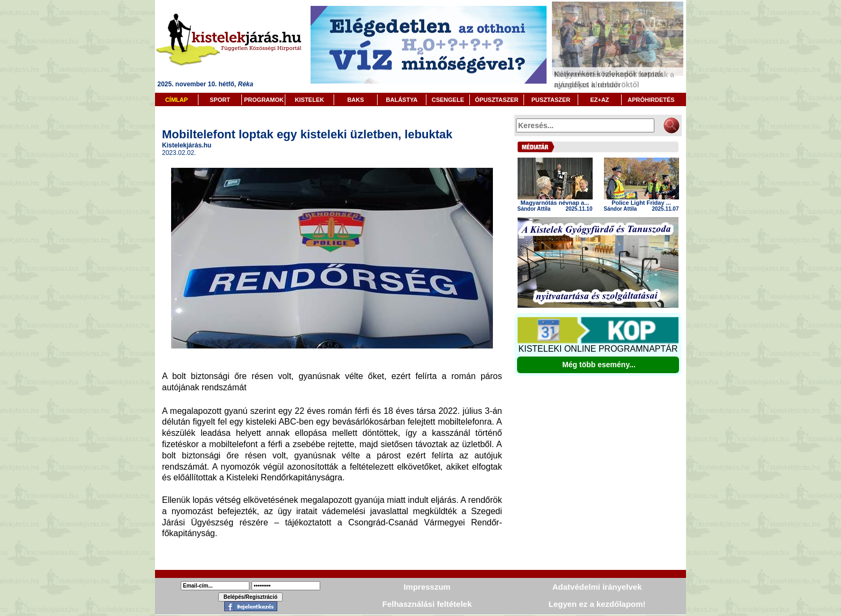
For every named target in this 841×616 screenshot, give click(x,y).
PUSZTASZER (551, 100)
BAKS (355, 100)
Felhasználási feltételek (427, 604)
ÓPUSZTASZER (496, 100)
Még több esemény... (599, 365)
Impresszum (427, 587)
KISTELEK (309, 100)
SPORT (220, 100)
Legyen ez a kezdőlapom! (597, 604)
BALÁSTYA (402, 100)
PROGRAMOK (264, 100)
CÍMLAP (176, 100)
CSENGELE (448, 100)
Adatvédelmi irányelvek (597, 587)
